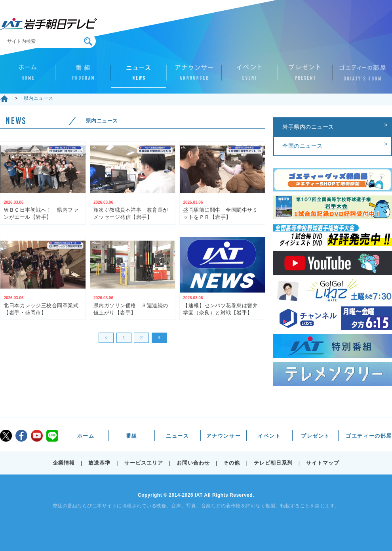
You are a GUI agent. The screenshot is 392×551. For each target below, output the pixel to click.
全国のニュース (303, 146)
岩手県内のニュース (308, 127)
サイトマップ (323, 463)
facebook (21, 436)
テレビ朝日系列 (273, 463)
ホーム (28, 76)
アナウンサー (194, 76)
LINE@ (52, 436)
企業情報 (64, 463)
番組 (83, 76)
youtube (37, 436)
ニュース (139, 76)
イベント (249, 76)
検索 (88, 41)
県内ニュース (39, 98)
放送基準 (99, 463)
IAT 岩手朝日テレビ (49, 24)
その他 (232, 463)
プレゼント (305, 76)
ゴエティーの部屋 (360, 76)
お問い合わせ (193, 463)
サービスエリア (144, 463)
